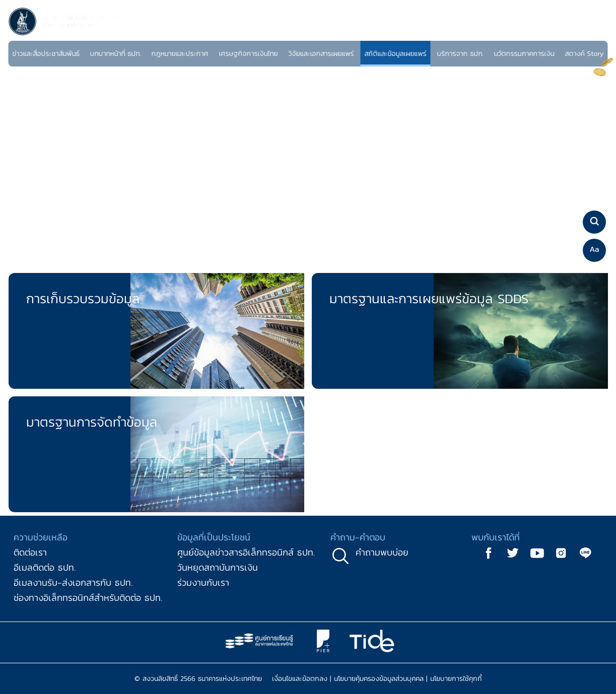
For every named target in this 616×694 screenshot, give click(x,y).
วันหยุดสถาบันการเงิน (218, 567)
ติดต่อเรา (30, 552)
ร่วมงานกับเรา (203, 582)
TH (585, 32)
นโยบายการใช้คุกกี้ (456, 679)
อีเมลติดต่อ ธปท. (45, 567)
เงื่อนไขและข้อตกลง (300, 679)
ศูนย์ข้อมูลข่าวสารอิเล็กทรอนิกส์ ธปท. (246, 552)
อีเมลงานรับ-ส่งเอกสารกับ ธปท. (73, 582)
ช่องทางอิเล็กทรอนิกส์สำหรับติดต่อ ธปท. (88, 598)
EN (596, 32)
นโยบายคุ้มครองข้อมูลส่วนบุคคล (379, 679)
